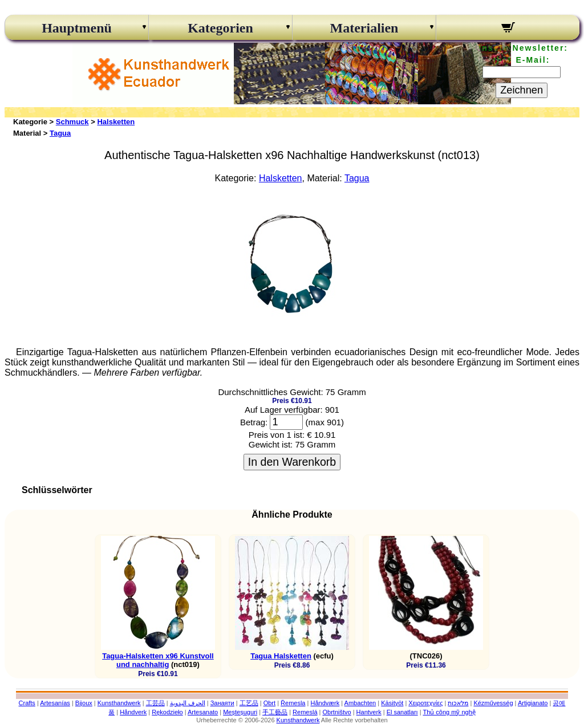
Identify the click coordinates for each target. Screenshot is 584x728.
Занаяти (222, 703)
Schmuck (72, 122)
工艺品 (249, 703)
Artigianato (533, 703)
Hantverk (369, 712)
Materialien (364, 28)
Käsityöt (392, 703)
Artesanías (55, 703)
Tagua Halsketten (281, 656)
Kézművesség (493, 703)
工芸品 (155, 703)
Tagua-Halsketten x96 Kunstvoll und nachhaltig (158, 660)
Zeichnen (522, 90)
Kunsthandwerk (119, 703)
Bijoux (84, 703)
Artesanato (203, 712)
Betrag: (254, 422)
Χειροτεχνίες (425, 703)
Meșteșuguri (240, 712)
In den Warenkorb (292, 462)
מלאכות (458, 703)
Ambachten (360, 703)
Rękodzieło (167, 712)
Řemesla (293, 703)
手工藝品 (275, 712)
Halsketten (116, 122)
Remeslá (305, 712)
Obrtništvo (336, 712)
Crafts (27, 703)
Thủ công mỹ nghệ (449, 712)
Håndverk (133, 712)
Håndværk (325, 703)
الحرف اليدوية (188, 703)
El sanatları (402, 712)
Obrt (269, 703)
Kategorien (220, 28)
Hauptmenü (77, 28)
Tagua (60, 133)
